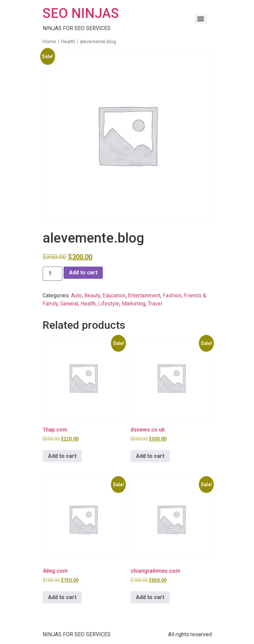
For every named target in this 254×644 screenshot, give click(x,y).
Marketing (134, 304)
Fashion (172, 295)
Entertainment (144, 295)
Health (68, 42)
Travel (155, 304)
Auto (76, 295)
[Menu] (201, 19)
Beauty (92, 295)
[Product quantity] (52, 274)
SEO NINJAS (81, 13)
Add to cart (83, 273)
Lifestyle (109, 304)
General (69, 304)
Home (49, 42)
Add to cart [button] (62, 456)
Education (114, 295)
